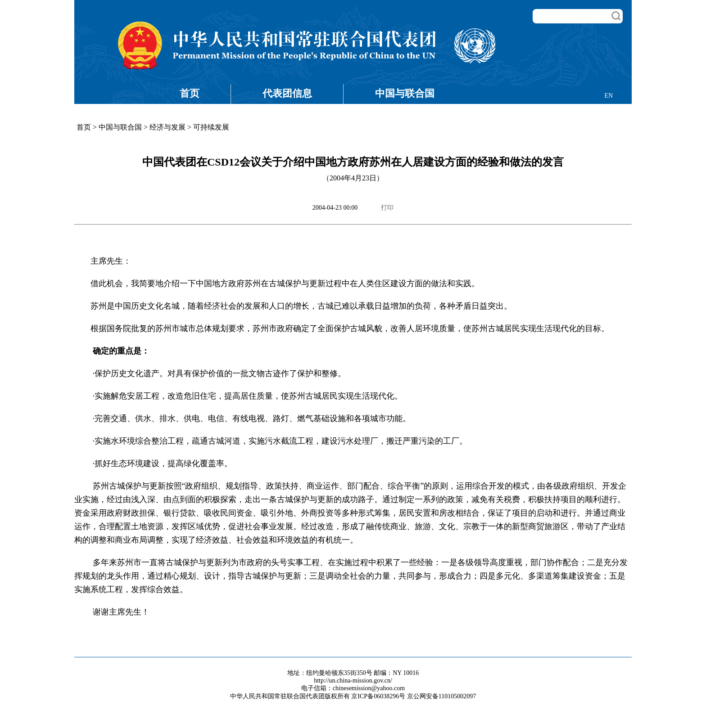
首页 (190, 93)
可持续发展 (211, 127)
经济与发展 (167, 127)
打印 (387, 208)
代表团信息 (287, 93)
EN (609, 96)
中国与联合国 (405, 93)
